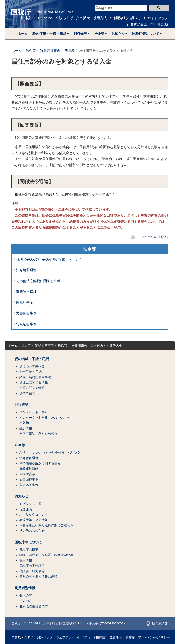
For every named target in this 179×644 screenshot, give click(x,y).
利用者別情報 (25, 588)
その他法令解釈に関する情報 (38, 281)
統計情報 (26, 428)
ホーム (23, 34)
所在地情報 (157, 624)
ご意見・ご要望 (22, 638)
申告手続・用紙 (30, 372)
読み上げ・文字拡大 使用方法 (83, 18)
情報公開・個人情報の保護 (38, 577)
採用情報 (26, 560)
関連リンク (45, 638)
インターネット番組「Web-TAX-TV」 (46, 418)
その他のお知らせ (32, 531)
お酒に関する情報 (32, 388)
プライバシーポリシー (154, 638)
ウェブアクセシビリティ (73, 638)
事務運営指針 (26, 292)
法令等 (31, 51)
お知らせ (22, 496)
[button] (51, 34)
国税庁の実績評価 (32, 566)
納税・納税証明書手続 (35, 377)
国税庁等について (28, 542)
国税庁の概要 (29, 550)
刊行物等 (22, 405)
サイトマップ (158, 18)
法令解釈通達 (26, 270)
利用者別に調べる (127, 18)
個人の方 (26, 595)
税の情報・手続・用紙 (32, 359)
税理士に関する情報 (34, 382)
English (47, 18)
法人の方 (26, 601)
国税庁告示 (25, 303)
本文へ (30, 18)
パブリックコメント (34, 515)
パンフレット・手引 (34, 412)
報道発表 (26, 509)
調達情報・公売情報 (34, 520)
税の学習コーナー (32, 393)
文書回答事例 (26, 313)
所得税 (70, 51)
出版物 (24, 423)
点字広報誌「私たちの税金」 (40, 434)
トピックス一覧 (30, 504)
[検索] (121, 8)
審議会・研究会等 (32, 571)
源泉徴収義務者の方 (34, 606)
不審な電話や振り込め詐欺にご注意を (46, 525)
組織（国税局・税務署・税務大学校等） (48, 555)
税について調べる (32, 366)
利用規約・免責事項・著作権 (114, 638)
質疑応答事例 (50, 51)
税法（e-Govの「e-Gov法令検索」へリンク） (51, 259)
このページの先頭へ (153, 237)
